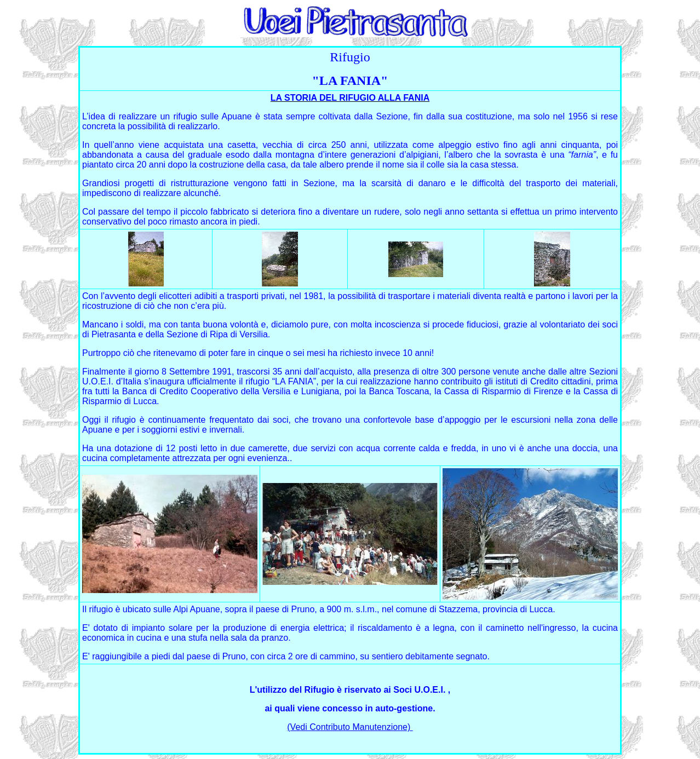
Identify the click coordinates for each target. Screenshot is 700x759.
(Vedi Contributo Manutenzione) (350, 727)
